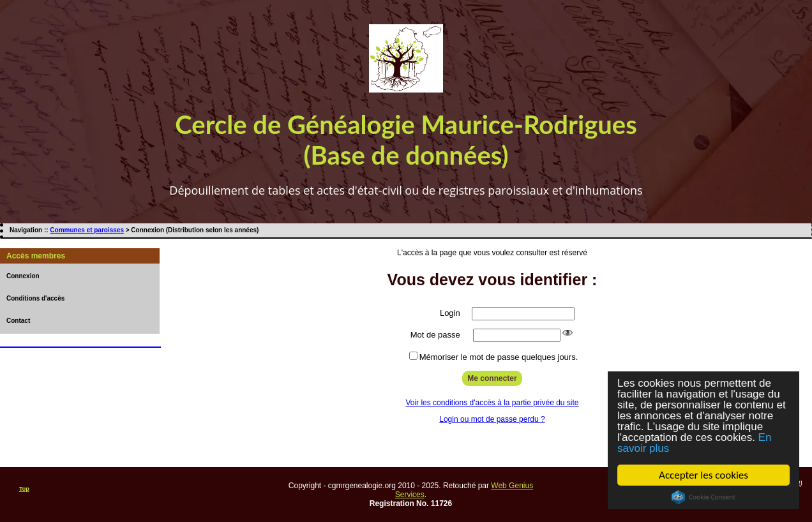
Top (24, 489)
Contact (18, 321)
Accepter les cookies (703, 475)
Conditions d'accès (35, 298)
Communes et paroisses (87, 230)
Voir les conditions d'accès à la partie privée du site (492, 403)
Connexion (23, 276)
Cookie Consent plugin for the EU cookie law (703, 497)
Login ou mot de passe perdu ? (492, 419)
